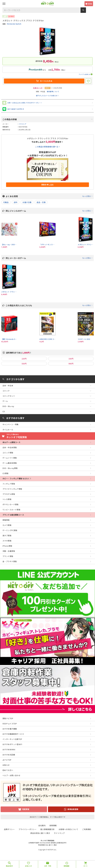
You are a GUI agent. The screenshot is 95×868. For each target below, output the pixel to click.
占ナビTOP (7, 760)
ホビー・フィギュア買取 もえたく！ (17, 479)
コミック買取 (8, 453)
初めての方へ (8, 770)
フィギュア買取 (9, 484)
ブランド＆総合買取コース (13, 515)
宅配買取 (26, 809)
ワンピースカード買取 (11, 510)
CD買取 (6, 473)
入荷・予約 (48, 866)
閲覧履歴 (67, 866)
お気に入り (29, 866)
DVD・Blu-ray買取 (10, 468)
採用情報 (53, 825)
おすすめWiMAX (9, 749)
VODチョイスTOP (10, 724)
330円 (71, 359)
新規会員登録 (73, 809)
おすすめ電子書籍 (10, 729)
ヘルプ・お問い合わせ (11, 775)
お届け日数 (27, 202)
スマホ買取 (7, 541)
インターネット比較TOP (12, 739)
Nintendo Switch (14, 24)
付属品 (6, 202)
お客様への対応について (68, 829)
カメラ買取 (7, 525)
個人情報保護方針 (47, 829)
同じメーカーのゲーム (49, 258)
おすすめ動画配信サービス (13, 734)
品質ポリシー (9, 829)
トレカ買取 (7, 499)
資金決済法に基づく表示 (40, 833)
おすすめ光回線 (9, 755)
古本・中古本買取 (10, 447)
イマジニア (22, 124)
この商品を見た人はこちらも (49, 305)
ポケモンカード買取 (11, 504)
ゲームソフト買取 (10, 458)
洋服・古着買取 (9, 551)
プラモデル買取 (9, 494)
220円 (24, 359)
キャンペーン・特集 (11, 424)
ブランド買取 (8, 556)
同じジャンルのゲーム (49, 211)
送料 (16, 202)
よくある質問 (49, 196)
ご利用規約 (87, 829)
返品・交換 (41, 202)
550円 (24, 364)
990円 (71, 364)
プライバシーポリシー (27, 829)
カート (86, 866)
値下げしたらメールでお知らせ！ (47, 96)
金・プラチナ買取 (10, 561)
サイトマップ (59, 833)
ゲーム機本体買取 (10, 463)
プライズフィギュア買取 (12, 489)
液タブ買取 (7, 536)
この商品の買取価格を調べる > (47, 147)
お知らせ (6, 765)
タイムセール (8, 430)
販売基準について (53, 91)
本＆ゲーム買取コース (11, 442)
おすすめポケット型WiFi (12, 744)
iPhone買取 (7, 546)
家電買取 (6, 520)
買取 (90, 4)
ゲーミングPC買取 (10, 530)
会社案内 (42, 825)
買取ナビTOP (8, 718)
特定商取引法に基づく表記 (47, 845)
